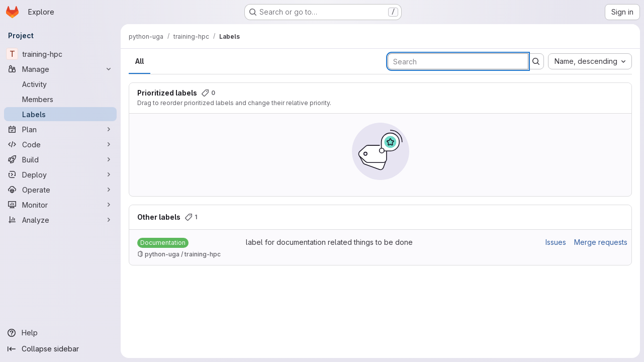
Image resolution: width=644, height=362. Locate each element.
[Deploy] (60, 174)
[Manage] (60, 69)
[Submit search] (536, 61)
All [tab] (140, 61)
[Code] (60, 144)
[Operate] (60, 190)
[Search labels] (458, 61)
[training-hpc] (60, 54)
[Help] (60, 333)
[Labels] (60, 114)
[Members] (60, 99)
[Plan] (60, 129)
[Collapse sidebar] (60, 349)
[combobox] (590, 61)
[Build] (60, 159)
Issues (556, 242)
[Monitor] (60, 205)
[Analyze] (60, 220)
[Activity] (60, 84)
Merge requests (601, 242)
